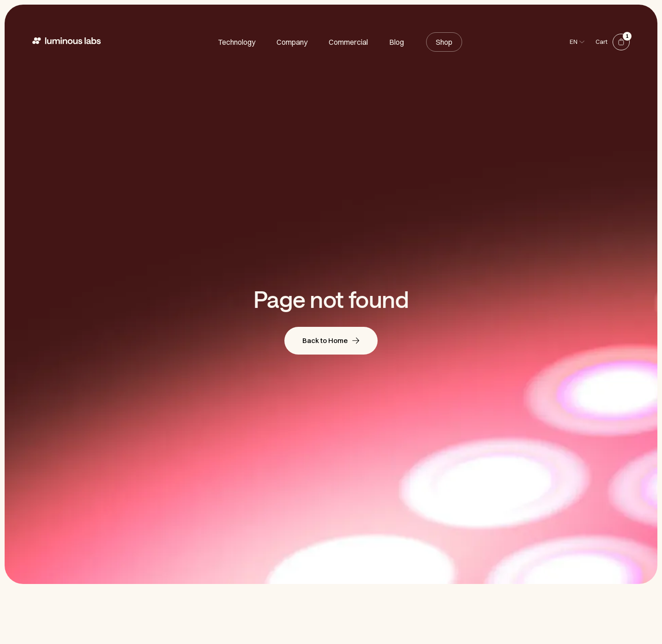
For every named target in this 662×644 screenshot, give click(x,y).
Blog (397, 42)
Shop (444, 42)
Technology (237, 42)
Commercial (348, 42)
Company (292, 42)
